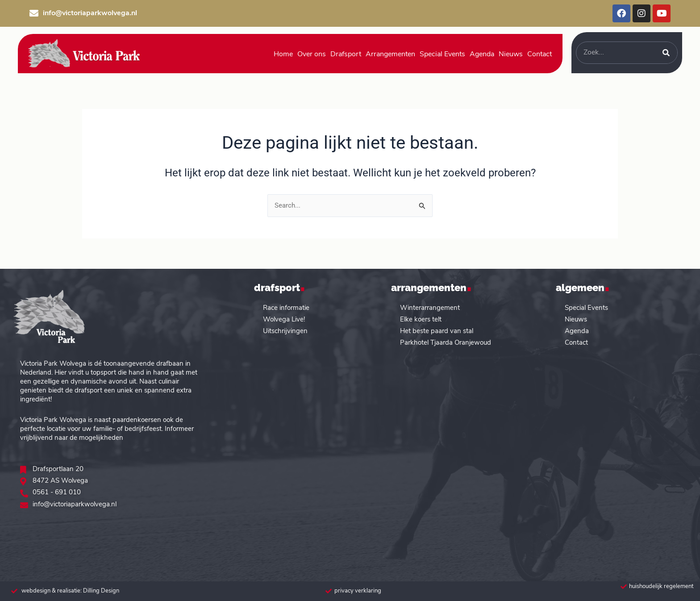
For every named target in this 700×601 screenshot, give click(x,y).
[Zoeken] (666, 53)
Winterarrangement (430, 307)
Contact (540, 54)
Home (283, 54)
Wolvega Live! (284, 319)
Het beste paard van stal (437, 331)
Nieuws (511, 54)
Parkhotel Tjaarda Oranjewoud (446, 342)
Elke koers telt (421, 319)
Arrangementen (390, 54)
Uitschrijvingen (285, 331)
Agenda (482, 54)
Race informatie (286, 307)
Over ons (312, 54)
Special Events (442, 54)
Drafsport (346, 54)
